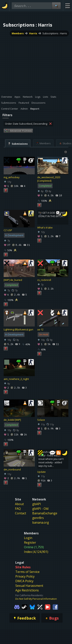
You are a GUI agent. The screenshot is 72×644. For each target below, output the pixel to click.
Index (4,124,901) (36, 552)
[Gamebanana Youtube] (48, 607)
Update (41, 472)
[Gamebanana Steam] (25, 607)
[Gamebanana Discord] (17, 607)
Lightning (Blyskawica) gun (18, 329)
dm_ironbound (12, 469)
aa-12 (40, 330)
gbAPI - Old (40, 509)
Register (30, 542)
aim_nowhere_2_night (16, 379)
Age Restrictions (27, 590)
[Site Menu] (67, 6)
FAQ (18, 509)
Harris (33, 33)
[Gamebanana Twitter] (40, 607)
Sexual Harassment (29, 586)
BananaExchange (45, 513)
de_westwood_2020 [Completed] (49, 179)
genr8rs (38, 518)
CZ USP (8, 230)
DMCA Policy (24, 581)
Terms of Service (27, 572)
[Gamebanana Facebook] (55, 607)
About (19, 504)
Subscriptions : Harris (55, 33)
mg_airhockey (12, 177)
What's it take (45, 228)
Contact (21, 513)
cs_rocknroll (44, 280)
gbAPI (37, 504)
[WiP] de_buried (13, 280)
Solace (41, 420)
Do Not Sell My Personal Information (36, 599)
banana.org (41, 522)
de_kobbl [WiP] (12, 420)
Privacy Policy (25, 576)
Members (18, 33)
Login (28, 538)
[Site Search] (56, 6)
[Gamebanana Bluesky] (32, 607)
